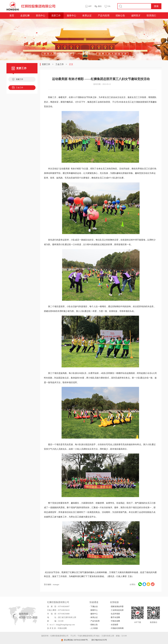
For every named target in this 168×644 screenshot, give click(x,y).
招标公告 (120, 16)
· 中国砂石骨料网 (117, 628)
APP (90, 6)
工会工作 (18, 88)
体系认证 (87, 16)
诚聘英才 (136, 16)
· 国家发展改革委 (117, 607)
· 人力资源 (94, 628)
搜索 (156, 6)
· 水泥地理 (114, 625)
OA (109, 6)
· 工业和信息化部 (117, 610)
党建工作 (18, 80)
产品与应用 (104, 16)
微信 (100, 6)
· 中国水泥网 (115, 621)
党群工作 (56, 16)
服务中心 (71, 16)
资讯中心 (40, 16)
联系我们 (151, 16)
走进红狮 (25, 16)
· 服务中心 (94, 614)
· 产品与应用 (95, 621)
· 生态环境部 (115, 614)
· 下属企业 (94, 607)
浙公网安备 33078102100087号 (75, 640)
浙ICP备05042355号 (99, 640)
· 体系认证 (94, 617)
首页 (12, 16)
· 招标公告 (94, 625)
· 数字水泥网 (115, 617)
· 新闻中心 (94, 610)
